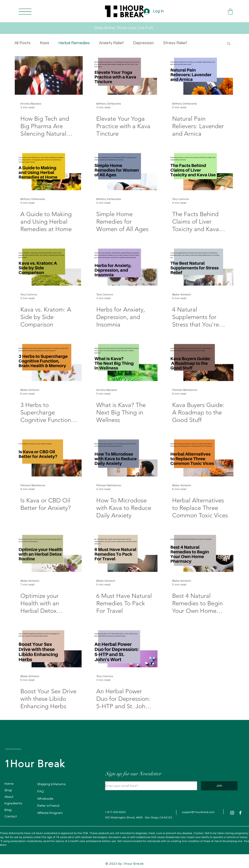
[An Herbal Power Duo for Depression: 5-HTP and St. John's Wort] (125, 648)
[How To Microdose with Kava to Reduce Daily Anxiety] (125, 457)
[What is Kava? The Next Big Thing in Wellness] (125, 362)
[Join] (219, 786)
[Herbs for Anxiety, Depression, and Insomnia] (125, 266)
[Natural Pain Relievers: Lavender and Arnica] (201, 75)
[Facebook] (240, 813)
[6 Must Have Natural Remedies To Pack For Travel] (125, 553)
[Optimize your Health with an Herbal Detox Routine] (49, 553)
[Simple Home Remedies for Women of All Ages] (125, 171)
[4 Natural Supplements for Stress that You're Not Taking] (201, 266)
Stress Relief (175, 43)
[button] (25, 12)
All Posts (22, 43)
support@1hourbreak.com (198, 812)
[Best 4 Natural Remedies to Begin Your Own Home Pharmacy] (201, 553)
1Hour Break (35, 764)
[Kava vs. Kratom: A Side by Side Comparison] (49, 266)
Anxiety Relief (111, 43)
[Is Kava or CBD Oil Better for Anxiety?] (49, 457)
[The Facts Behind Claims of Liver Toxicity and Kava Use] (201, 171)
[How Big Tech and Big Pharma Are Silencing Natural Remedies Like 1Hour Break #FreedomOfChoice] (49, 75)
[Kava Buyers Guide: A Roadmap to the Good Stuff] (201, 362)
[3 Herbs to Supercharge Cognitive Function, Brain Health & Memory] (49, 362)
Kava (44, 43)
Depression (143, 43)
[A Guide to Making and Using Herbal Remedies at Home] (49, 171)
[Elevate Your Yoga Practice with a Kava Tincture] (125, 75)
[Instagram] (232, 813)
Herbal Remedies (74, 43)
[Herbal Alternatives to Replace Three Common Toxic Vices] (201, 457)
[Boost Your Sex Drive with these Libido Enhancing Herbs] (49, 648)
